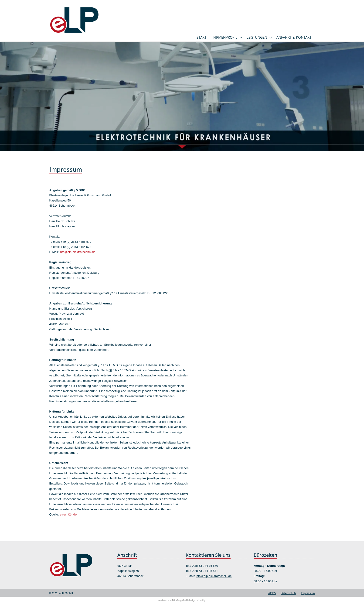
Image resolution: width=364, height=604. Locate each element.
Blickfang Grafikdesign (184, 600)
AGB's (272, 593)
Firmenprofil (225, 37)
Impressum (308, 593)
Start (201, 37)
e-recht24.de (68, 514)
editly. (203, 600)
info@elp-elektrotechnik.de (78, 252)
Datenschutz (288, 593)
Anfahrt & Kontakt (294, 37)
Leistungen (257, 37)
